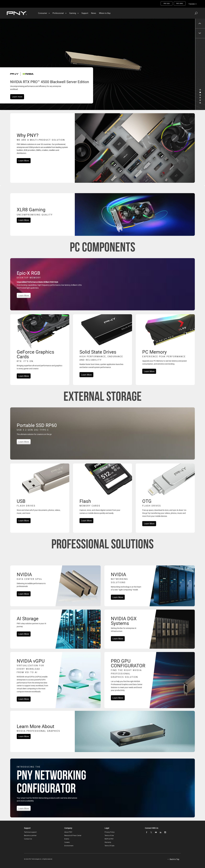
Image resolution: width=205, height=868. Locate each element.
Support (85, 13)
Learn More (24, 161)
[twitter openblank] (151, 832)
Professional (58, 13)
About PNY (68, 832)
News (94, 13)
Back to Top (174, 859)
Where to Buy (105, 13)
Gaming (73, 13)
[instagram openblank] (165, 832)
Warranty (108, 842)
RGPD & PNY (109, 839)
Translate (192, 4)
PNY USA (167, 3)
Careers (67, 842)
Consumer (43, 13)
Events (67, 839)
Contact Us (28, 839)
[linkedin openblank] (161, 832)
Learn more (17, 97)
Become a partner (30, 835)
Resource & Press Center (73, 835)
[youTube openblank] (156, 832)
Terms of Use (109, 835)
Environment (69, 846)
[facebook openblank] (147, 832)
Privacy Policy (110, 832)
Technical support (30, 832)
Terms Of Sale (109, 846)
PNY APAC (180, 3)
